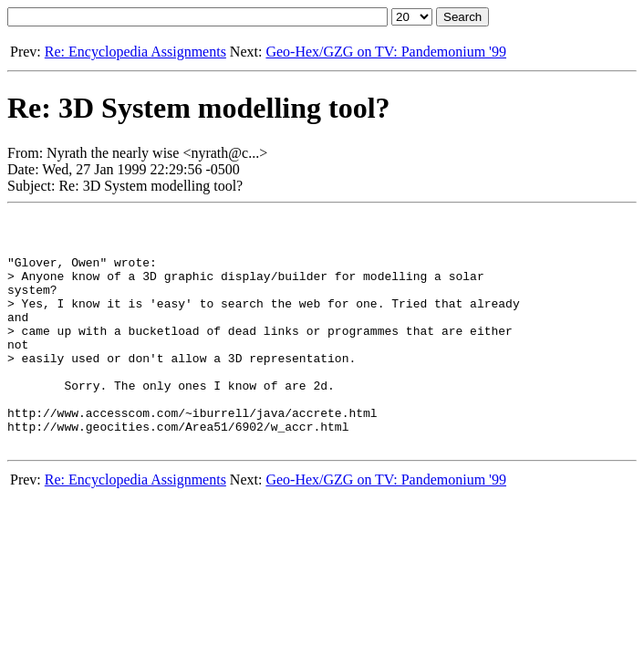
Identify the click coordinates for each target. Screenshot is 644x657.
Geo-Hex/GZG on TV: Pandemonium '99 (386, 52)
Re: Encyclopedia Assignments (135, 52)
